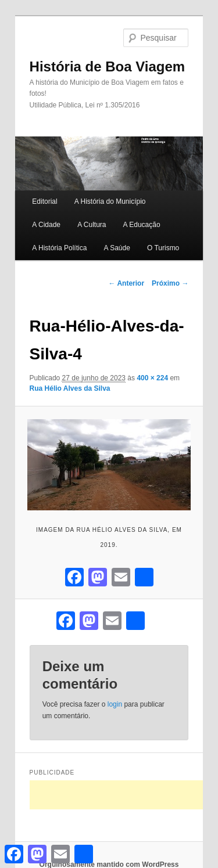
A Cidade (46, 225)
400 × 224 (152, 378)
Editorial (44, 201)
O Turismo (163, 248)
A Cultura (92, 225)
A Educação (142, 225)
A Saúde (117, 248)
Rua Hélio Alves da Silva (70, 388)
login (115, 704)
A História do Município (110, 201)
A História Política (59, 248)
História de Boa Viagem (108, 66)
